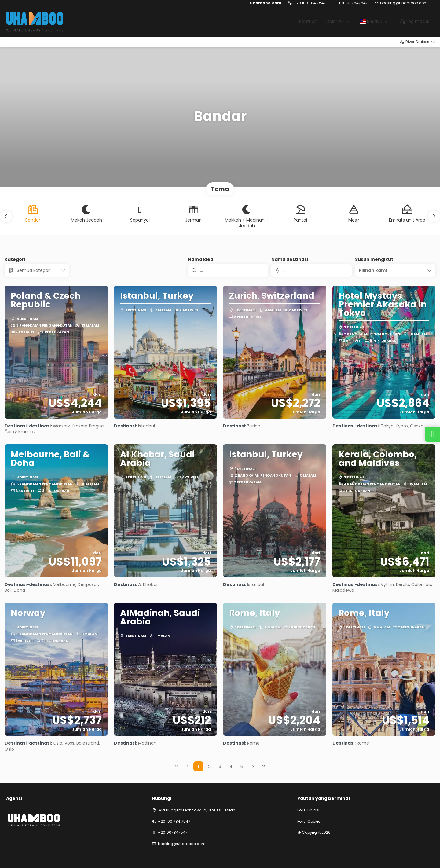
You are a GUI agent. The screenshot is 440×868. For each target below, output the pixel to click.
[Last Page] (264, 766)
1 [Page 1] (198, 767)
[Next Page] (253, 766)
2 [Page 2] (209, 767)
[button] (6, 216)
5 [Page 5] (242, 767)
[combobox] (312, 270)
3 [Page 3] (220, 767)
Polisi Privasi (308, 810)
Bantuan (308, 21)
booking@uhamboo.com (404, 3)
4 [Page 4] (231, 767)
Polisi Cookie (309, 822)
